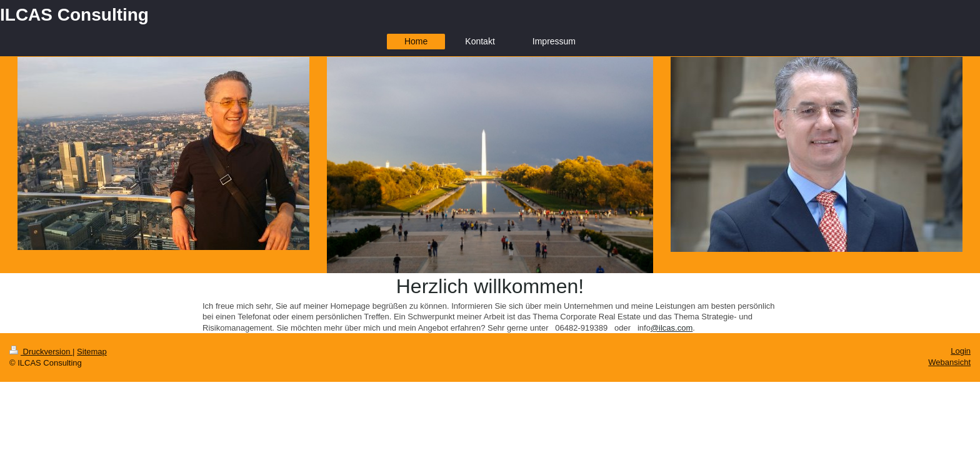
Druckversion (41, 352)
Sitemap (92, 352)
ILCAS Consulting (74, 15)
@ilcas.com (672, 328)
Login (961, 351)
